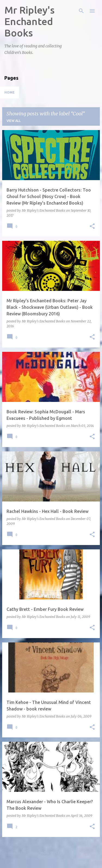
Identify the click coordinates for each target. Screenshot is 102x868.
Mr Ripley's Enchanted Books (30, 21)
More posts (51, 853)
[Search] (81, 11)
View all (14, 121)
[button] (92, 227)
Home (10, 92)
